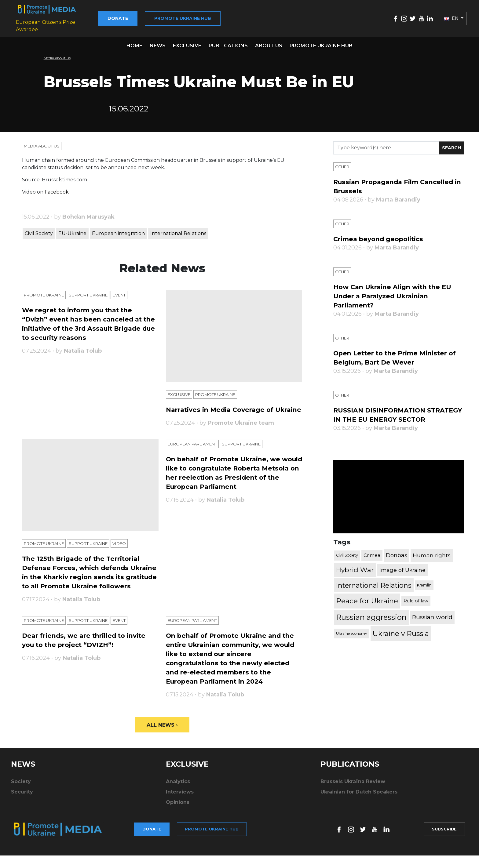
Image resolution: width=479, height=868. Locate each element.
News (158, 44)
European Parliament (197, 453)
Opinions (178, 822)
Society (21, 802)
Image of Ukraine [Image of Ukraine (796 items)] (402, 577)
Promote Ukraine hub (198, 17)
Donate (133, 17)
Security (22, 812)
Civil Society (39, 232)
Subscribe (442, 845)
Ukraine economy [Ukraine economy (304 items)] (352, 641)
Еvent (132, 293)
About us (269, 44)
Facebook (57, 190)
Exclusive (187, 44)
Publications (228, 44)
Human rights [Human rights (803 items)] (432, 563)
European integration (118, 232)
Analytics (178, 802)
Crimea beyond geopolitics (382, 237)
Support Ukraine (97, 293)
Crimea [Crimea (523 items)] (372, 563)
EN (452, 17)
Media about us (57, 56)
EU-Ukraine (72, 232)
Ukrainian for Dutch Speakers (359, 812)
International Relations (178, 232)
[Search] (386, 146)
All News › (162, 744)
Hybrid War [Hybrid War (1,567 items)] (355, 577)
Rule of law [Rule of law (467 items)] (416, 608)
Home (134, 44)
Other (343, 165)
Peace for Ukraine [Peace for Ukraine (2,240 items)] (367, 608)
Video (132, 554)
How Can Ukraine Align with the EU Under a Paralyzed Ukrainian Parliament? (397, 294)
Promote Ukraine (47, 293)
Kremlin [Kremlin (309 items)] (424, 593)
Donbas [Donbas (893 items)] (397, 563)
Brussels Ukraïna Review (353, 802)
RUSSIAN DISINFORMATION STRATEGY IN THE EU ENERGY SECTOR (387, 418)
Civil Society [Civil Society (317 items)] (347, 563)
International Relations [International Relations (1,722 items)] (374, 593)
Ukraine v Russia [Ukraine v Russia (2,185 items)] (401, 641)
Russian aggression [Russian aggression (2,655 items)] (371, 625)
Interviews (180, 812)
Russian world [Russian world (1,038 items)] (432, 625)
